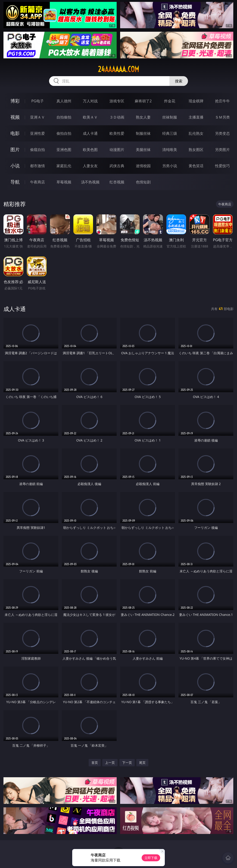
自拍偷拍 (64, 117)
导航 (15, 182)
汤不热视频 (90, 182)
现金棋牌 (196, 101)
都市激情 (37, 166)
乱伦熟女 (196, 133)
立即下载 (151, 858)
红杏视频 (117, 182)
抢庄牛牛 (222, 101)
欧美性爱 (117, 133)
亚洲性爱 (37, 133)
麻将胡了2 (143, 101)
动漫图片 (117, 150)
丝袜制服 (170, 117)
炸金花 (170, 101)
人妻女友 (90, 166)
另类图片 (222, 150)
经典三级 (170, 133)
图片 (15, 149)
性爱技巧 (222, 166)
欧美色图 (90, 150)
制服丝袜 (143, 133)
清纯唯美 (170, 150)
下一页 (127, 763)
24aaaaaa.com (118, 69)
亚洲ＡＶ (37, 117)
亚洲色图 (64, 150)
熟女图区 (196, 150)
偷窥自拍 (37, 150)
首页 (95, 763)
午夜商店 (37, 182)
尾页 (142, 763)
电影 (15, 133)
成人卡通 (90, 133)
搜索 (179, 81)
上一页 (110, 763)
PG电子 (37, 101)
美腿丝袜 (143, 150)
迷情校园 (143, 166)
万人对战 (90, 101)
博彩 (15, 101)
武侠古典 (117, 166)
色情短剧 (143, 182)
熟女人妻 (143, 117)
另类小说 (170, 166)
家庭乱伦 (64, 166)
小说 (15, 166)
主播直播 (196, 117)
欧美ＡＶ (90, 117)
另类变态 (222, 133)
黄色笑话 (196, 166)
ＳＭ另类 (222, 117)
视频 (15, 117)
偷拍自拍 (64, 133)
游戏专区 (117, 101)
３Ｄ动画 (117, 117)
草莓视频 (64, 182)
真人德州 (64, 101)
